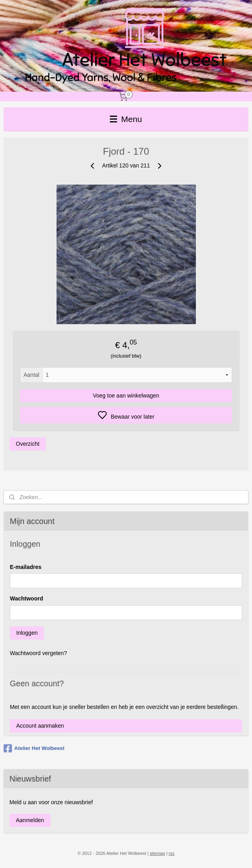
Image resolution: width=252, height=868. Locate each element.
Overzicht (28, 444)
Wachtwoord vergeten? (38, 653)
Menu (126, 119)
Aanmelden (30, 820)
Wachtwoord (26, 598)
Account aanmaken (40, 726)
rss (172, 853)
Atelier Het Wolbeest (34, 748)
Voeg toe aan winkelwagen (126, 396)
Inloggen (27, 633)
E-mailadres (26, 567)
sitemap (157, 853)
